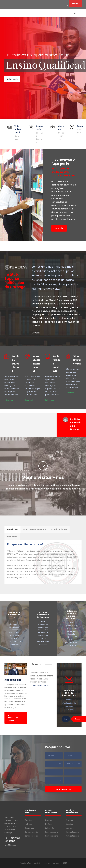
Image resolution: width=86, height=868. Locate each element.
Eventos (28, 820)
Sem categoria (31, 832)
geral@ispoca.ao (12, 845)
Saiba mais (9, 400)
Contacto (76, 3)
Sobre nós (29, 828)
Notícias (28, 824)
